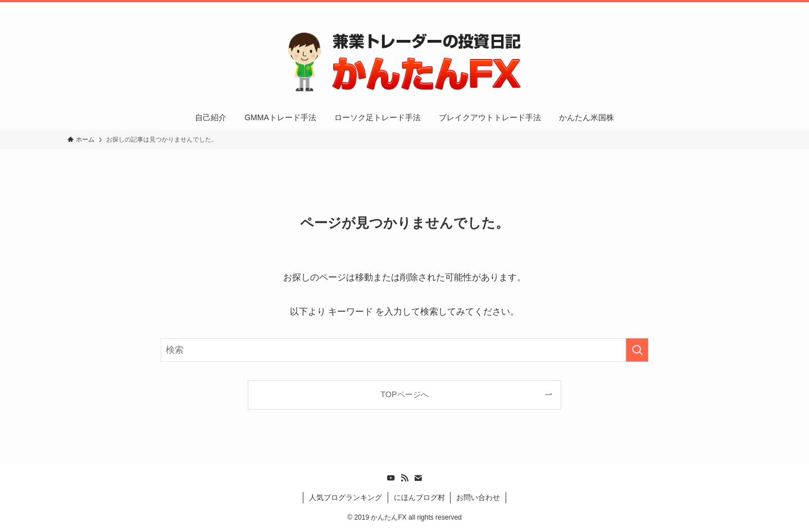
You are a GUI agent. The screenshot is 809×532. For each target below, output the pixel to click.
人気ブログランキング (346, 497)
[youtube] (690, 8)
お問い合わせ (478, 497)
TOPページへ (404, 394)
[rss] (705, 8)
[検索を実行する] (637, 350)
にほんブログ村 (419, 497)
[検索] (734, 8)
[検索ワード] (404, 350)
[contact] (720, 8)
